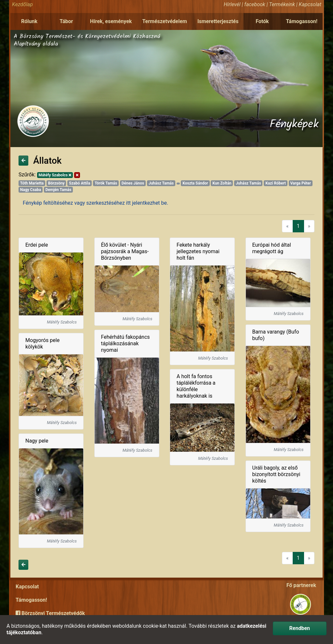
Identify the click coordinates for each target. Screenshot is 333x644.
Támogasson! (302, 21)
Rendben (300, 628)
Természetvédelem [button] (165, 21)
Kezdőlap (22, 4)
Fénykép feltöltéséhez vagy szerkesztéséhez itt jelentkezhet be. (95, 203)
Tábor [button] (66, 21)
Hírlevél (232, 4)
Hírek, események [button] (111, 21)
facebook (255, 4)
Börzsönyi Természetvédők (50, 613)
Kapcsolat (310, 4)
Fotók (262, 21)
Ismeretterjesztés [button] (218, 21)
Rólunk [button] (29, 21)
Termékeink (282, 4)
